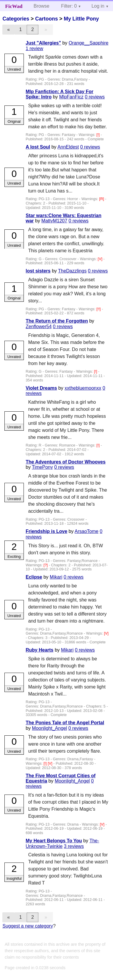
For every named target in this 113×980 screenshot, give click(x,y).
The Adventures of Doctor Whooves (65, 462)
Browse (41, 6)
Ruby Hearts (39, 650)
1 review (34, 48)
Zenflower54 (39, 327)
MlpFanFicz (71, 97)
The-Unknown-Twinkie (62, 843)
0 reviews (95, 97)
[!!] (99, 309)
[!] (99, 135)
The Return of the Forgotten (57, 321)
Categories (16, 19)
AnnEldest (68, 147)
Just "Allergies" (43, 43)
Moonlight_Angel (50, 728)
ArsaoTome (87, 531)
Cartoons (46, 19)
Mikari (56, 577)
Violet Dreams (41, 388)
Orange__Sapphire (88, 43)
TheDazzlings (72, 271)
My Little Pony (81, 19)
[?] (46, 565)
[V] (100, 259)
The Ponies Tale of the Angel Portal (65, 723)
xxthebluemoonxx (83, 388)
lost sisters (38, 271)
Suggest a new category (28, 926)
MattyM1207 (54, 221)
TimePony (42, 467)
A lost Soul (38, 147)
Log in (98, 6)
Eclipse (34, 577)
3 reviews (74, 846)
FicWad (14, 6)
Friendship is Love (46, 531)
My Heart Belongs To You (54, 841)
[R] (102, 199)
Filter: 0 (69, 6)
